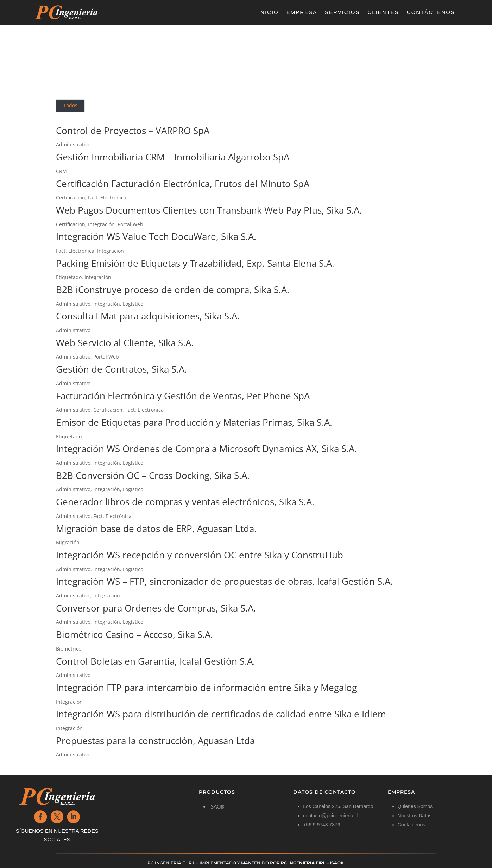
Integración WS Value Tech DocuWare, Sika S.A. (156, 236)
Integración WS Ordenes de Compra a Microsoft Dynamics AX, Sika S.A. (206, 449)
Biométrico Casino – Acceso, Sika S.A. (134, 634)
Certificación (71, 198)
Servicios (342, 12)
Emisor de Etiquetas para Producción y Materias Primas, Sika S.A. (194, 422)
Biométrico (69, 649)
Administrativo (73, 144)
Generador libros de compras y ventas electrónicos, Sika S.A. (185, 502)
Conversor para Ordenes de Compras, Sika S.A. (156, 608)
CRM (61, 171)
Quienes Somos (415, 806)
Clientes (383, 12)
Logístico (133, 304)
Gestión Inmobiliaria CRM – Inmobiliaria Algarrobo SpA (173, 157)
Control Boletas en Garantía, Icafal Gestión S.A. (156, 661)
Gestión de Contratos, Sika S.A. (121, 369)
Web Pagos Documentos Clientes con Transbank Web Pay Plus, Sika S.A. (209, 210)
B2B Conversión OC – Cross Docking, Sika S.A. (153, 475)
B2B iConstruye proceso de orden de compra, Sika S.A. (173, 290)
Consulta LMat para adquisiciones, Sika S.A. (148, 316)
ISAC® (217, 806)
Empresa (302, 12)
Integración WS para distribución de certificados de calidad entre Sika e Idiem (221, 714)
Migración (68, 542)
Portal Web (130, 224)
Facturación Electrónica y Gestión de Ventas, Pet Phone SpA (183, 396)
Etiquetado (69, 277)
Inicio (269, 12)
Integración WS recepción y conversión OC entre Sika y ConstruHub (200, 555)
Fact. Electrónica (107, 198)
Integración (101, 224)
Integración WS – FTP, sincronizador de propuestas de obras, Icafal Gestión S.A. (224, 581)
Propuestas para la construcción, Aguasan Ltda (155, 741)
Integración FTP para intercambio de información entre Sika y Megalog (206, 688)
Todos (70, 105)
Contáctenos (431, 12)
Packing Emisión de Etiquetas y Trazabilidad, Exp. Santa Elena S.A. (195, 263)
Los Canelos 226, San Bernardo (338, 806)
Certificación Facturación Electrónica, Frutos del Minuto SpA (183, 184)
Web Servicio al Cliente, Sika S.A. (125, 343)
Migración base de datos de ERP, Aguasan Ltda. (156, 528)
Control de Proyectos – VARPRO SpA (133, 131)
